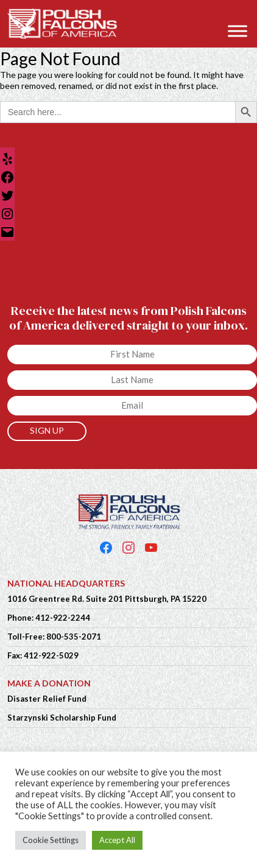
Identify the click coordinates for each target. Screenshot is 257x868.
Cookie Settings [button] (51, 840)
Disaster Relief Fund (47, 699)
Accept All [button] (117, 840)
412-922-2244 (63, 618)
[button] (241, 13)
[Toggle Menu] (238, 31)
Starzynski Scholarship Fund (62, 718)
